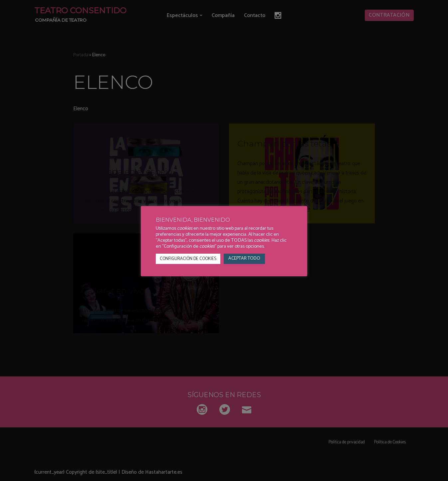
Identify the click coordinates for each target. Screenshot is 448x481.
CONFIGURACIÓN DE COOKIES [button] (188, 259)
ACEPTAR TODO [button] (244, 258)
